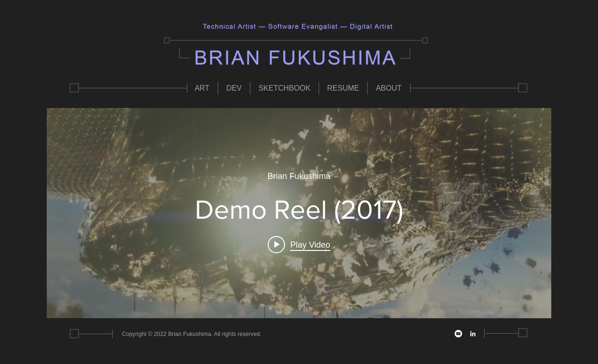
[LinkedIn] (473, 334)
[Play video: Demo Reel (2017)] (299, 245)
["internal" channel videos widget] (299, 213)
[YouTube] (458, 334)
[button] (202, 88)
